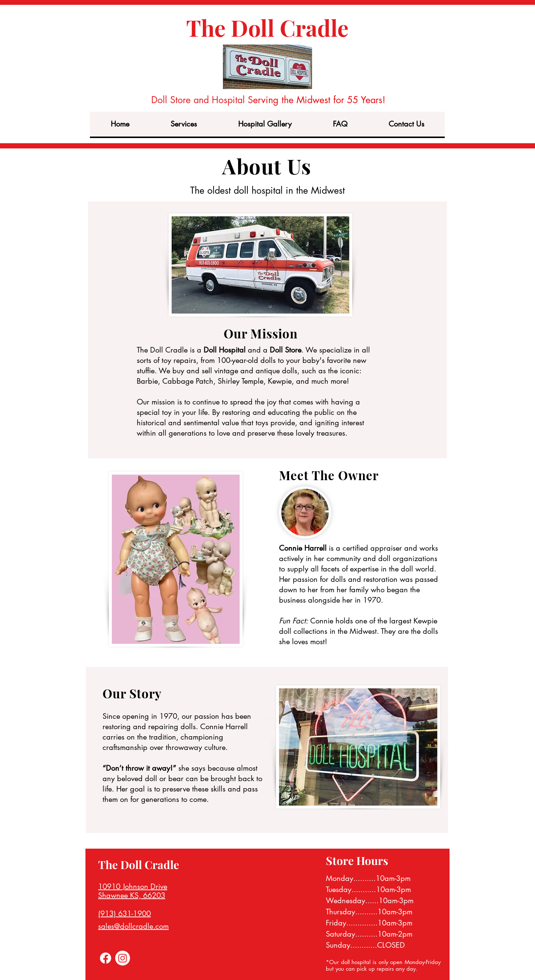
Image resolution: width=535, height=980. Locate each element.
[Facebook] (106, 958)
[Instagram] (123, 958)
